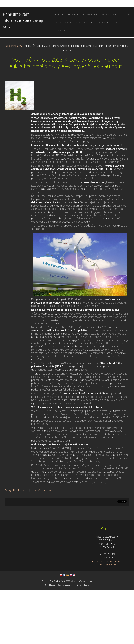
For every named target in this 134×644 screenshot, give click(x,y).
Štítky (8, 545)
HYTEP (17, 545)
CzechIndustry (14, 100)
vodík (26, 545)
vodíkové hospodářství (43, 545)
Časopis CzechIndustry (67, 639)
